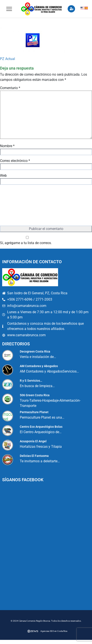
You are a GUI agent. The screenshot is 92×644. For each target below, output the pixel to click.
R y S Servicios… (31, 381)
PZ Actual (8, 59)
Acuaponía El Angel (33, 441)
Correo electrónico (15, 161)
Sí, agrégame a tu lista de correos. (27, 240)
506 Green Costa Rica (35, 395)
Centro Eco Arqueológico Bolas (41, 427)
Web (3, 176)
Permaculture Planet (34, 412)
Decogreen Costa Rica (35, 351)
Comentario (10, 88)
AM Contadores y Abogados (39, 366)
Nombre (7, 146)
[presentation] (18, 206)
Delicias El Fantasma (34, 456)
